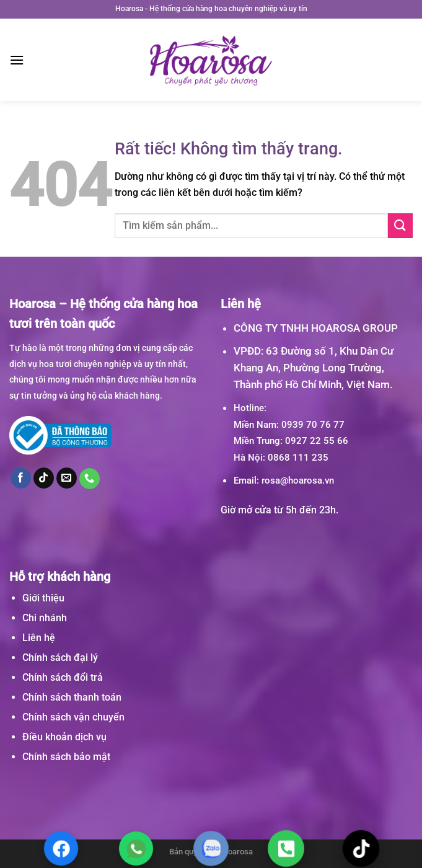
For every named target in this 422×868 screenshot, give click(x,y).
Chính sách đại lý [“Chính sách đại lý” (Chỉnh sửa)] (60, 658)
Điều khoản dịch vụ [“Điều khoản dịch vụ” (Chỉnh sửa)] (64, 737)
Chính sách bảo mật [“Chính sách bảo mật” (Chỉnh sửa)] (66, 757)
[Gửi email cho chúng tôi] (67, 478)
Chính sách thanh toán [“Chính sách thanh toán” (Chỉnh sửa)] (72, 697)
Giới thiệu (43, 598)
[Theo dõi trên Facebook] (21, 478)
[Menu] (17, 60)
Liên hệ (39, 638)
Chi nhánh (45, 618)
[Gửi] (400, 225)
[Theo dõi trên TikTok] (44, 478)
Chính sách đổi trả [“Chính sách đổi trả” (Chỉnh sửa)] (63, 677)
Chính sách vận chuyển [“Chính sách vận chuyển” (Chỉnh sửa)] (73, 717)
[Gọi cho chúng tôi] (90, 479)
